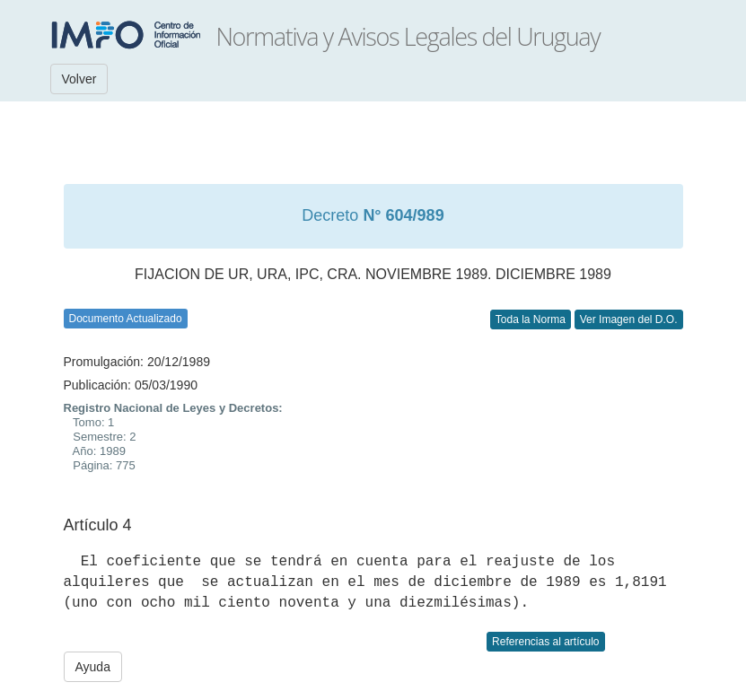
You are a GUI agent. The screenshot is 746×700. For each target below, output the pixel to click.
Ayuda (93, 667)
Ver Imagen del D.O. (629, 319)
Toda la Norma (531, 319)
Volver (79, 79)
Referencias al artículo (545, 642)
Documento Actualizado (126, 319)
